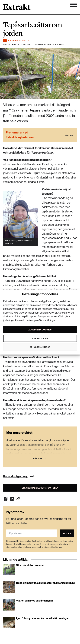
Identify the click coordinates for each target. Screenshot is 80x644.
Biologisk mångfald (19, 41)
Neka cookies (40, 338)
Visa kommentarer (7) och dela (40, 488)
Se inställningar (40, 347)
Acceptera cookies (40, 330)
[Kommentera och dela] (5, 41)
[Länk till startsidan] (17, 8)
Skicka (67, 534)
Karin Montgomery (15, 476)
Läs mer (38, 458)
